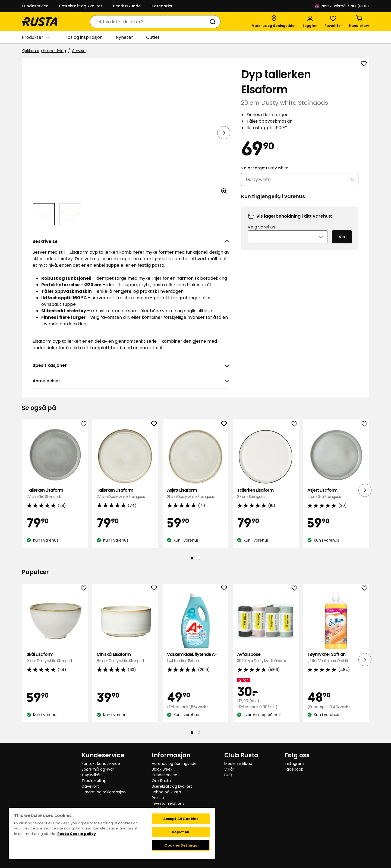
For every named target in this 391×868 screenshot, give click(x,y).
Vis (342, 244)
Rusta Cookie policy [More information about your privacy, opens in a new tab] (77, 834)
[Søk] (214, 22)
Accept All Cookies (181, 819)
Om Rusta (161, 781)
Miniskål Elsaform (125, 658)
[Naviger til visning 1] (44, 214)
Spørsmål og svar (98, 769)
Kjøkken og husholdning (44, 51)
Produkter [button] (35, 37)
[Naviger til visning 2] (70, 214)
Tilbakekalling (94, 781)
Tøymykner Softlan (336, 658)
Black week (162, 769)
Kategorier (162, 6)
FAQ (228, 775)
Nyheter (124, 37)
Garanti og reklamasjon (104, 792)
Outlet (153, 37)
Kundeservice (35, 6)
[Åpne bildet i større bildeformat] (224, 191)
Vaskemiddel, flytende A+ (195, 658)
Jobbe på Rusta (166, 792)
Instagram (294, 764)
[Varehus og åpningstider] (274, 22)
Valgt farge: (265, 175)
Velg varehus (261, 234)
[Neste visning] (224, 133)
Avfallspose (266, 658)
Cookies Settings (181, 845)
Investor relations (168, 803)
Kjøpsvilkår (91, 775)
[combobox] (150, 22)
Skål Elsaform (55, 658)
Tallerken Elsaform (55, 493)
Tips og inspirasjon (83, 37)
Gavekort (90, 786)
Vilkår (229, 769)
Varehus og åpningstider (175, 764)
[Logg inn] (310, 22)
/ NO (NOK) (342, 6)
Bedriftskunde (127, 6)
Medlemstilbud (238, 764)
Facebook (294, 769)
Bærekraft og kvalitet (81, 6)
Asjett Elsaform (195, 493)
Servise (79, 51)
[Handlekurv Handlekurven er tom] (359, 22)
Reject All (181, 832)
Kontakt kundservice (101, 764)
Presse (158, 798)
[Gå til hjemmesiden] (40, 22)
